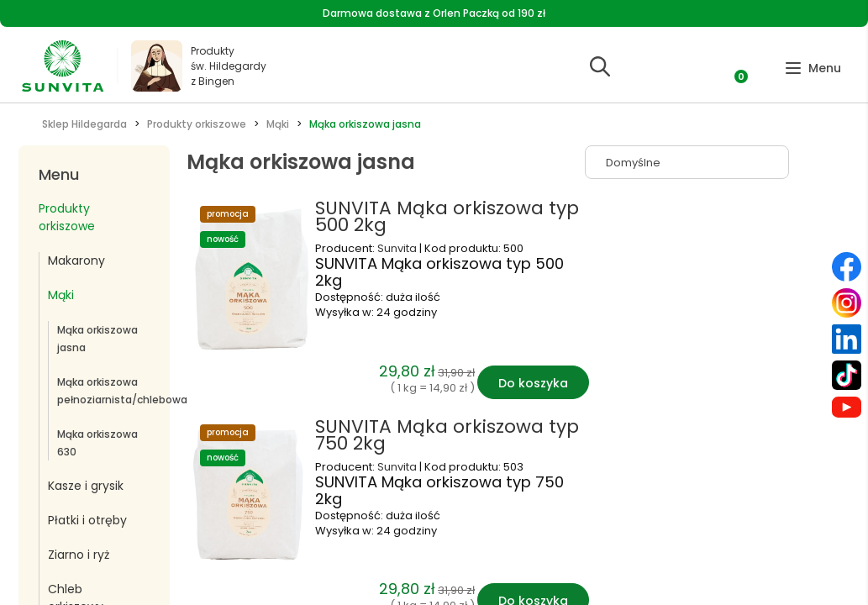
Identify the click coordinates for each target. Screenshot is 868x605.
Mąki (61, 295)
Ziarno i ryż (79, 555)
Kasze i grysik (86, 486)
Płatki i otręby (87, 520)
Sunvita (398, 248)
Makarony (76, 260)
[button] (813, 68)
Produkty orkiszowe (67, 217)
